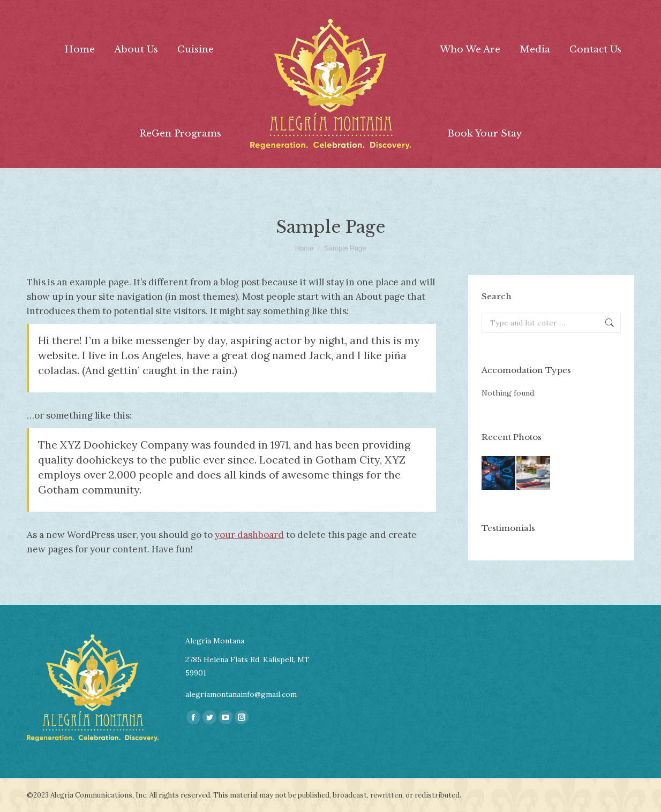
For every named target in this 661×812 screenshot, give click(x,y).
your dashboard (249, 535)
